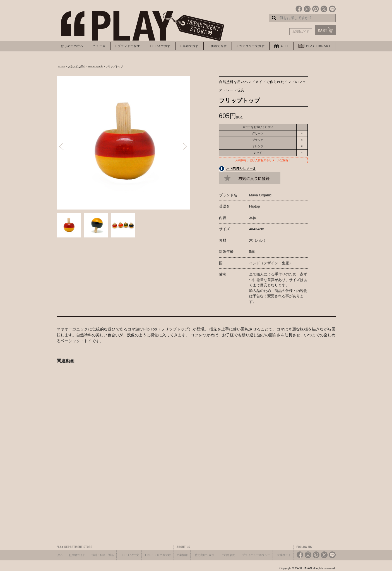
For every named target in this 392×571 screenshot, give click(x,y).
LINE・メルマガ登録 (158, 555)
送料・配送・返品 (103, 555)
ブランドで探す (77, 66)
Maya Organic (95, 66)
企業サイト (284, 555)
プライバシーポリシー (256, 555)
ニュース (99, 46)
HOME (62, 66)
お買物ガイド (301, 31)
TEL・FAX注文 (130, 555)
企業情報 (182, 555)
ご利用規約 (228, 555)
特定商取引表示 (205, 555)
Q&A (60, 555)
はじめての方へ (72, 46)
